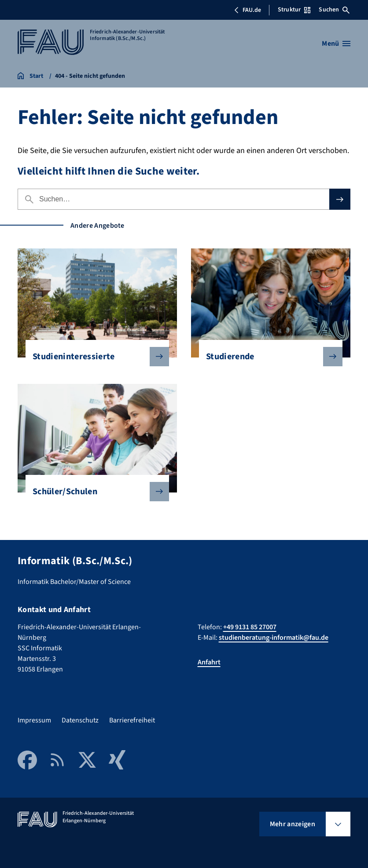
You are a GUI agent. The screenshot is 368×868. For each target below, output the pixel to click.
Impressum (34, 720)
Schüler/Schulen (94, 492)
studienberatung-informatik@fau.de (274, 638)
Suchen (334, 10)
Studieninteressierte (94, 357)
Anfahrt (209, 662)
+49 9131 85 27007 (250, 627)
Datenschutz (80, 720)
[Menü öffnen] (336, 44)
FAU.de (247, 10)
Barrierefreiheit (132, 720)
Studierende (267, 357)
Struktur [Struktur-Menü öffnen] (294, 10)
